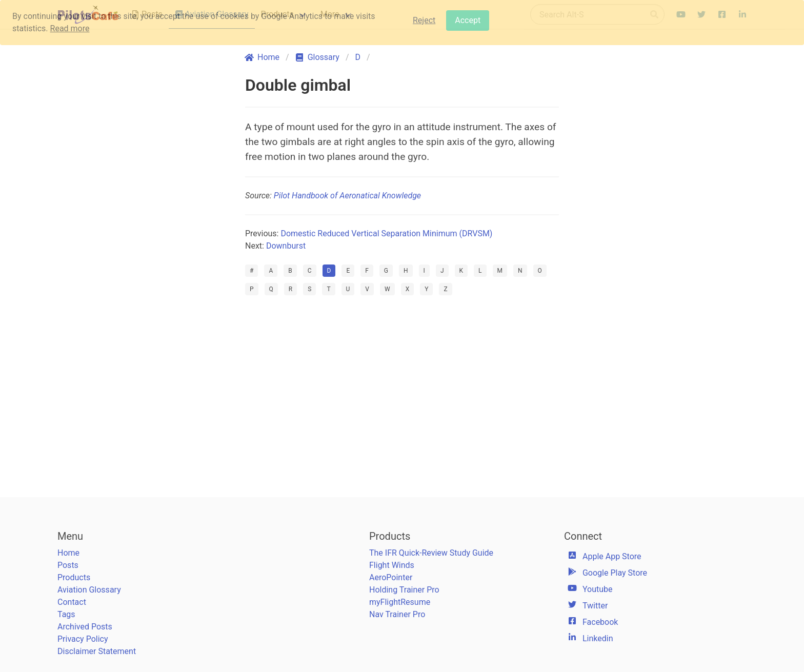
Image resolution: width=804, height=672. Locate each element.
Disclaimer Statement (97, 651)
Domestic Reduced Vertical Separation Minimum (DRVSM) (386, 233)
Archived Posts (85, 627)
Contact (72, 602)
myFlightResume (400, 602)
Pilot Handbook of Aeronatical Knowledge (347, 196)
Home (68, 553)
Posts (68, 565)
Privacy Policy (83, 639)
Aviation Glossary (89, 590)
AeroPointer (391, 577)
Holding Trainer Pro (404, 590)
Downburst (286, 246)
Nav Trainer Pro (397, 614)
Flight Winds (392, 565)
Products (74, 577)
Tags (66, 614)
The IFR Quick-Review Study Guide (431, 553)
